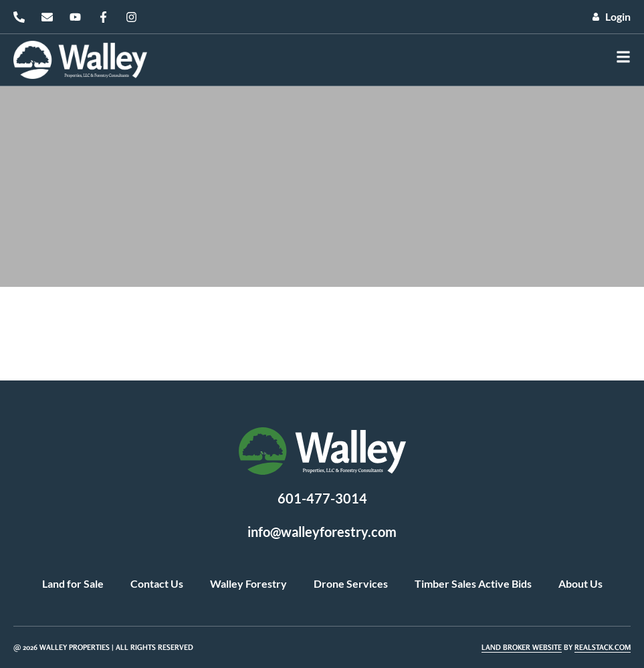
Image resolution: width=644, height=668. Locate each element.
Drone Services (351, 583)
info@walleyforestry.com (322, 532)
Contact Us (157, 583)
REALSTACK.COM (603, 647)
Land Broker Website (522, 647)
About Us (580, 583)
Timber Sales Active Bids (473, 583)
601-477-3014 (322, 498)
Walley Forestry (248, 583)
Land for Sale (73, 583)
